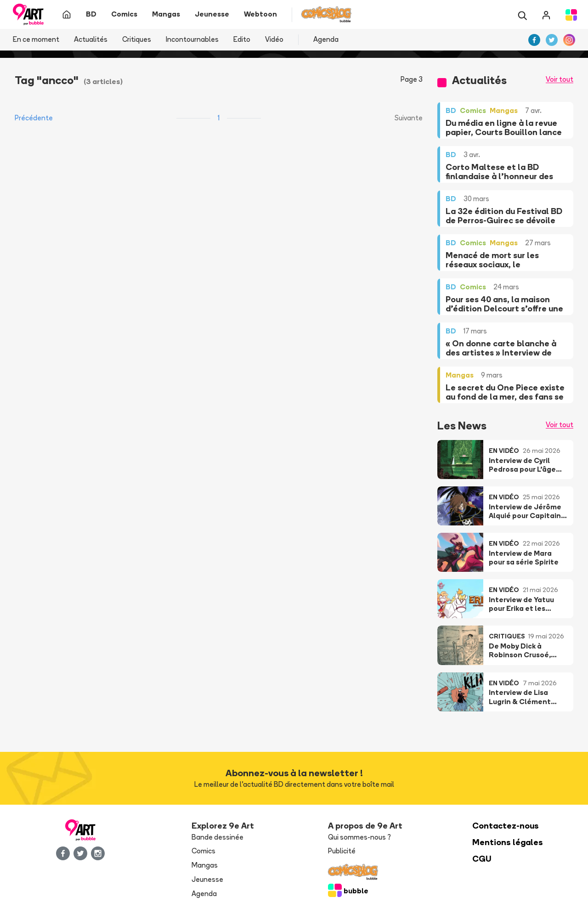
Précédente (34, 118)
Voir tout (560, 79)
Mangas (205, 865)
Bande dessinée (218, 837)
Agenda (326, 39)
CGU (482, 859)
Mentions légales (508, 842)
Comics (204, 851)
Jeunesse (207, 879)
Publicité (342, 851)
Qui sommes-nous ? (359, 837)
